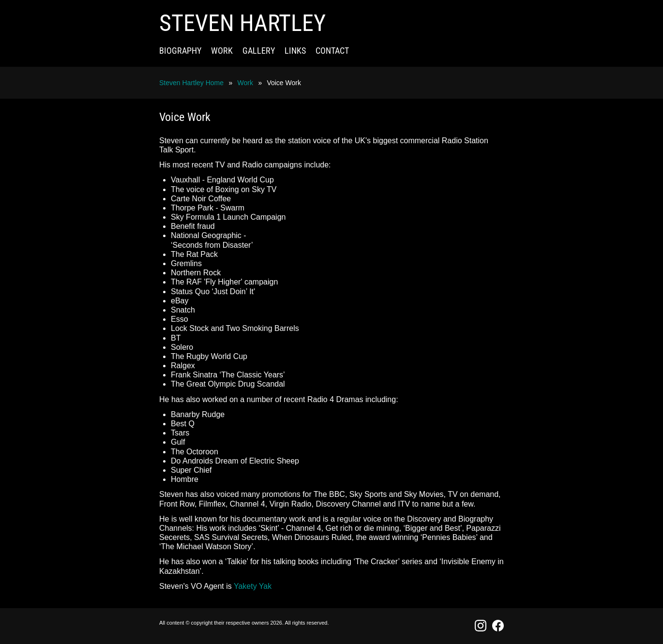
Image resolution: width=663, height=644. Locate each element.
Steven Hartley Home (191, 83)
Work (222, 51)
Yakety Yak (253, 586)
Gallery (259, 51)
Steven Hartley (242, 23)
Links (295, 51)
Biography (180, 51)
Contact (332, 51)
